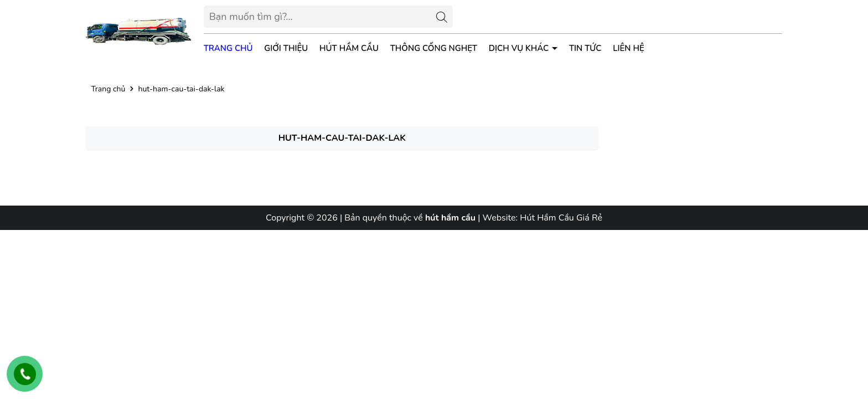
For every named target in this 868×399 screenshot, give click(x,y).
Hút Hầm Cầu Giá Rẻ (561, 218)
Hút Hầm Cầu (349, 48)
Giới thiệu (286, 48)
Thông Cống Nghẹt (434, 48)
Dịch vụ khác (520, 48)
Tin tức (585, 48)
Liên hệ (629, 48)
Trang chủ (228, 48)
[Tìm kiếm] (442, 17)
